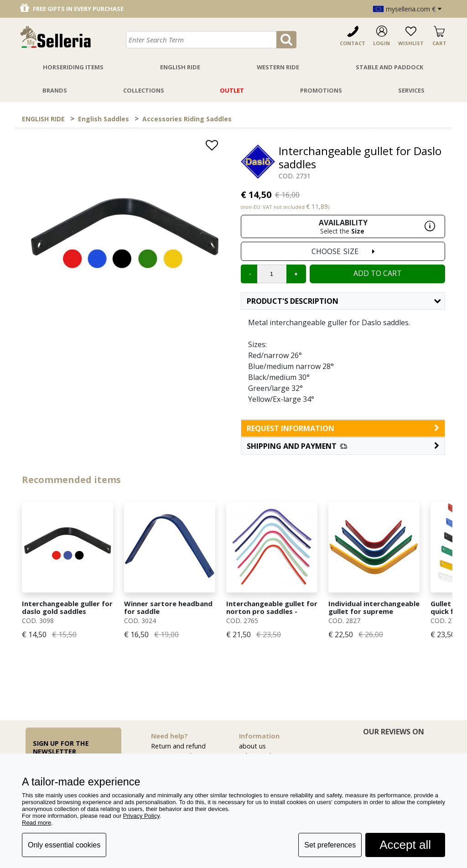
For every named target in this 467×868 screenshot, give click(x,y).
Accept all (405, 845)
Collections (144, 90)
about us (252, 746)
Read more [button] (36, 823)
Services (411, 90)
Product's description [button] (344, 301)
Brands (55, 90)
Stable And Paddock (389, 67)
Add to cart (378, 273)
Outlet (232, 90)
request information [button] (343, 428)
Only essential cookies (64, 845)
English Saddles (104, 119)
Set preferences (330, 845)
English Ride (180, 67)
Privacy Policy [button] (141, 816)
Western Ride (278, 67)
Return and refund (178, 746)
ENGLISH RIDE (43, 119)
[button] (343, 446)
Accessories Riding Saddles (187, 119)
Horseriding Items (73, 67)
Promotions (321, 90)
